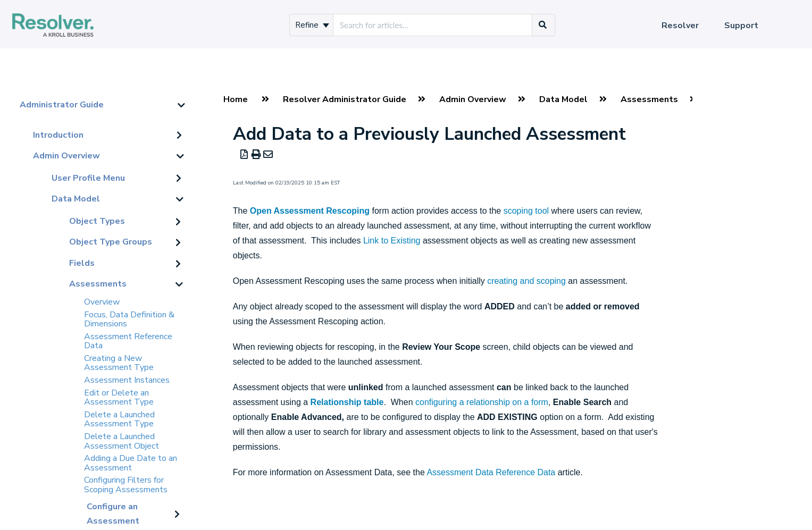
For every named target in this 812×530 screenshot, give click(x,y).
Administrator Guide (62, 105)
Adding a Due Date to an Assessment (131, 463)
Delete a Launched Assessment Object (122, 441)
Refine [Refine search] (312, 25)
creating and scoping (526, 281)
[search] (433, 25)
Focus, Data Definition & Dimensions (129, 319)
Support (741, 26)
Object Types (97, 221)
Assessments (98, 284)
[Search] (543, 25)
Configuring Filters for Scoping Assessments (126, 485)
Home (236, 99)
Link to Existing (392, 241)
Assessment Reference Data (128, 341)
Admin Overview (66, 156)
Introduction (58, 135)
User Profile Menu (88, 178)
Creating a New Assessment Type (119, 363)
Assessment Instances (127, 380)
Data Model (76, 199)
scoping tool (526, 211)
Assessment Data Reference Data (491, 472)
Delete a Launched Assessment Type (119, 419)
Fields (82, 263)
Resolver (680, 26)
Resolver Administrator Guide (345, 99)
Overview (102, 302)
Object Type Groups (111, 242)
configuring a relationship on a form (482, 402)
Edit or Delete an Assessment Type (119, 398)
